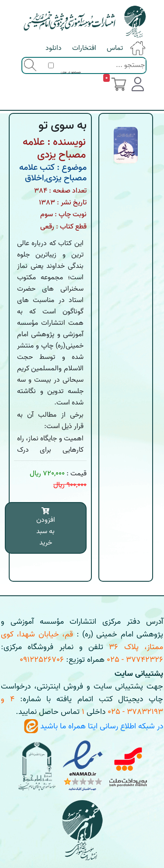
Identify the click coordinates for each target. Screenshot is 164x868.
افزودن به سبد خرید (46, 528)
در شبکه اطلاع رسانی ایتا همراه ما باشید (94, 726)
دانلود (54, 48)
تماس (115, 48)
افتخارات (84, 48)
